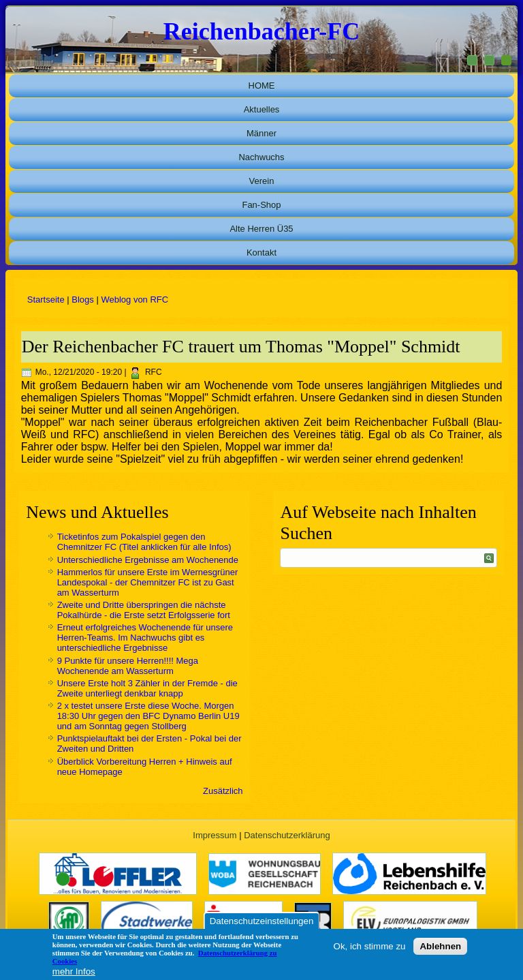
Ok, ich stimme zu (370, 946)
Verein (262, 181)
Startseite (46, 300)
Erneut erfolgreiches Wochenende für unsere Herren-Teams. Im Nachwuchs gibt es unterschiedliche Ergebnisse (145, 638)
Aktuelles (262, 109)
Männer (261, 133)
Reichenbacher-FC (262, 31)
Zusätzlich (223, 791)
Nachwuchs (261, 157)
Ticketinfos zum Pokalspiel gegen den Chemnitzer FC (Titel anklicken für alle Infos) (144, 542)
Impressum (215, 835)
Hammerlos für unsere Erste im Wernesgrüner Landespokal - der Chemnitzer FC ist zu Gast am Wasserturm (148, 582)
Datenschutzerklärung (287, 835)
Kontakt (261, 252)
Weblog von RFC (134, 300)
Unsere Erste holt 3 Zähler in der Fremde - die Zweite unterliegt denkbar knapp (147, 688)
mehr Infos (74, 971)
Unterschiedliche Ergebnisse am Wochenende (148, 560)
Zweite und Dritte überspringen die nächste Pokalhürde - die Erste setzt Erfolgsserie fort (144, 610)
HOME (262, 86)
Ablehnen (440, 946)
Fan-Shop (261, 205)
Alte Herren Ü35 (261, 229)
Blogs (83, 300)
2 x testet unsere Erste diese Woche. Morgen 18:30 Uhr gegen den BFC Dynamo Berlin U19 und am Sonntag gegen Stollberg (148, 716)
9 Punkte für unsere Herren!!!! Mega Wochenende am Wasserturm (128, 666)
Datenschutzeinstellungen (262, 921)
